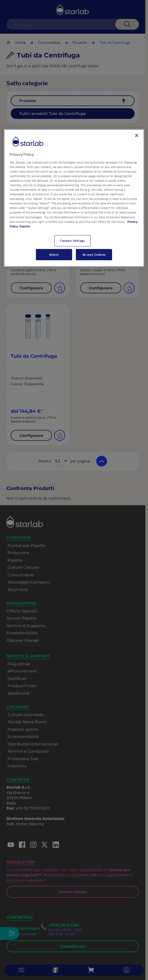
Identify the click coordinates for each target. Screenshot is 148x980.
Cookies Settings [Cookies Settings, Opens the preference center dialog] (72, 241)
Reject (54, 254)
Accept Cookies (94, 254)
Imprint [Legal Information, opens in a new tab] (25, 226)
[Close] (137, 135)
